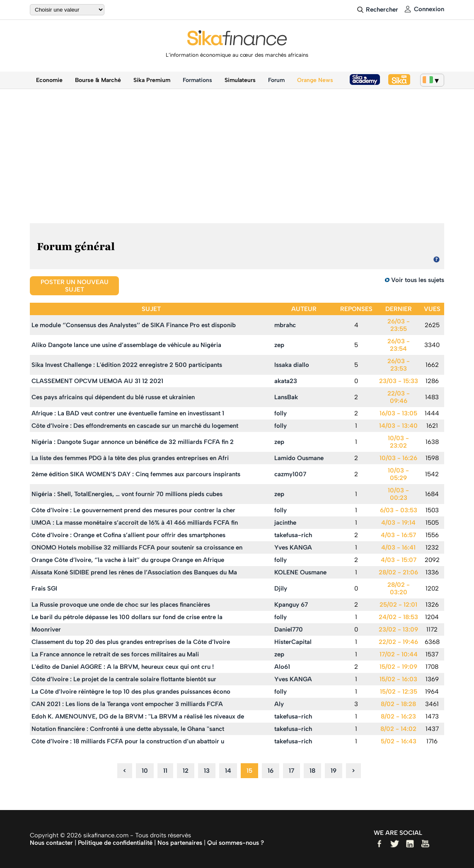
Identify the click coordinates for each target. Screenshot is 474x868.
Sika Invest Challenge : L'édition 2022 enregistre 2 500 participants (127, 365)
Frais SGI (44, 588)
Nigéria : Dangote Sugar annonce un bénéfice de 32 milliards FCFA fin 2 (133, 442)
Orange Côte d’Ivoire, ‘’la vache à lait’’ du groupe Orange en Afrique (128, 560)
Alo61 (282, 667)
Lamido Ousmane (299, 458)
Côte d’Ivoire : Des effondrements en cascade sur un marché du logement (135, 426)
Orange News (315, 80)
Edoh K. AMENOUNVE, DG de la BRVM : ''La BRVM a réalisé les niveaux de (138, 716)
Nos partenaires (180, 843)
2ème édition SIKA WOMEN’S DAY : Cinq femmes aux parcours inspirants (136, 474)
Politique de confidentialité (115, 843)
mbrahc (285, 325)
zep (279, 345)
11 (165, 771)
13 (207, 771)
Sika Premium (152, 80)
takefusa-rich (293, 535)
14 (228, 771)
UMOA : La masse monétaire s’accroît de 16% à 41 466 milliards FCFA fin (135, 523)
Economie (49, 80)
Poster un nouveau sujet (75, 286)
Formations (197, 80)
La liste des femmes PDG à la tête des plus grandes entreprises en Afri (130, 458)
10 (145, 771)
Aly (279, 704)
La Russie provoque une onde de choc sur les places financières (121, 605)
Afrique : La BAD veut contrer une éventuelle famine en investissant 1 (128, 413)
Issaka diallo (292, 365)
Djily (281, 588)
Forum (276, 80)
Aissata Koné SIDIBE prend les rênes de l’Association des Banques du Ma (134, 572)
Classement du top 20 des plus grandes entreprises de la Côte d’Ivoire (131, 642)
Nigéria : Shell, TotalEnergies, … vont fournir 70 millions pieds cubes (127, 494)
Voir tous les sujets (418, 280)
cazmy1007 (290, 474)
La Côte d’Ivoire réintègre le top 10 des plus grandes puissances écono (131, 692)
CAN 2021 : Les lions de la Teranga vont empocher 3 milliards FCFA (127, 704)
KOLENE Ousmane (300, 572)
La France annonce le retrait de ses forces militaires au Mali (115, 654)
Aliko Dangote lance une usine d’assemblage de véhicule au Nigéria (126, 345)
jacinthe (285, 523)
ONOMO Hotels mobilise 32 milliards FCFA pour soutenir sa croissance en (137, 547)
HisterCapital (293, 642)
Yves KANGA (293, 547)
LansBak (286, 397)
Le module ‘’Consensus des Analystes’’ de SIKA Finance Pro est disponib (134, 325)
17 (291, 771)
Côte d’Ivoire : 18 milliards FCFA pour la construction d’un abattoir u (128, 741)
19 (334, 771)
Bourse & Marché (98, 80)
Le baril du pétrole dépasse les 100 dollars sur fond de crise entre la (127, 617)
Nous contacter (51, 843)
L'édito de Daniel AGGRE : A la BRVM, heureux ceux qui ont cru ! (123, 667)
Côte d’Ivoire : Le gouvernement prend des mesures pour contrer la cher (133, 510)
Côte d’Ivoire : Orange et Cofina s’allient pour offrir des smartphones (128, 535)
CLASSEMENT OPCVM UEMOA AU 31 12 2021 (97, 381)
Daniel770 (289, 629)
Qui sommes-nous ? (236, 843)
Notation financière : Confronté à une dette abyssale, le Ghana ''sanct (128, 729)
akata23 (286, 381)
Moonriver (46, 629)
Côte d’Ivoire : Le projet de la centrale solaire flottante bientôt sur (124, 679)
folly (281, 413)
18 (312, 771)
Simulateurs (240, 80)
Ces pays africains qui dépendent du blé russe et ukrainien (113, 397)
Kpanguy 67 (291, 605)
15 (249, 771)
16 (271, 771)
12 (186, 771)
